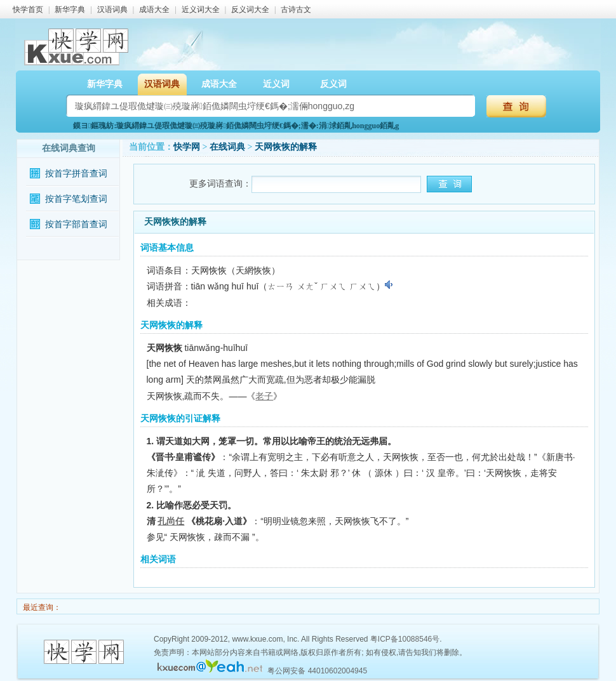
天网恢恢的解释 (286, 147)
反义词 (333, 84)
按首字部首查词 (76, 224)
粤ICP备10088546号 (405, 639)
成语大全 (154, 10)
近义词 (276, 84)
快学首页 (28, 10)
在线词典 (227, 147)
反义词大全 (250, 10)
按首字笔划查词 (76, 199)
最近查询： (41, 607)
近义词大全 (201, 10)
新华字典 (70, 10)
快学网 (187, 147)
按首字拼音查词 (76, 174)
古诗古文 (296, 10)
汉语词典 (112, 10)
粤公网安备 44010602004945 (317, 671)
